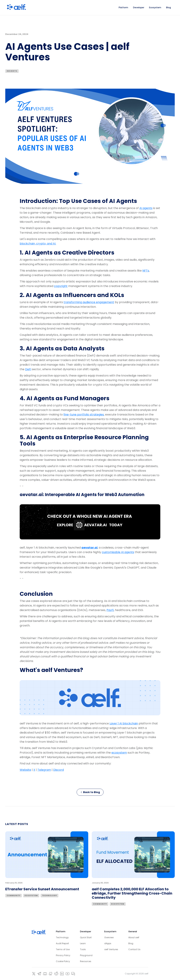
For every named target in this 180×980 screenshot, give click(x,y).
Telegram (44, 770)
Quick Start (86, 937)
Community (14, 895)
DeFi (28, 369)
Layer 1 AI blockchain (124, 723)
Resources (86, 961)
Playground (86, 955)
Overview (109, 937)
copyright (61, 286)
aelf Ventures (111, 949)
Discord (59, 770)
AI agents (146, 208)
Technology (49, 895)
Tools (83, 949)
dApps (108, 943)
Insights (12, 71)
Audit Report (62, 943)
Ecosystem (31, 895)
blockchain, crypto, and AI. (38, 244)
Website (25, 770)
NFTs (146, 271)
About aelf (134, 937)
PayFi (110, 610)
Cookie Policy (63, 961)
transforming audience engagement (89, 302)
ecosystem (119, 753)
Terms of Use (63, 949)
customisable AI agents (118, 552)
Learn (83, 943)
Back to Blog (90, 792)
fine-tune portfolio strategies (84, 415)
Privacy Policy (63, 955)
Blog (131, 943)
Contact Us (134, 949)
